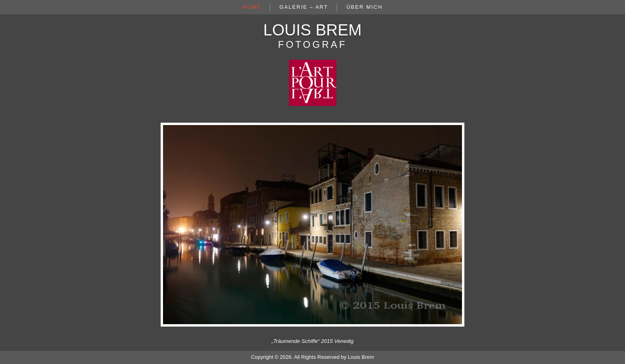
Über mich (365, 7)
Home (252, 7)
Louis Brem (313, 30)
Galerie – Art (304, 7)
